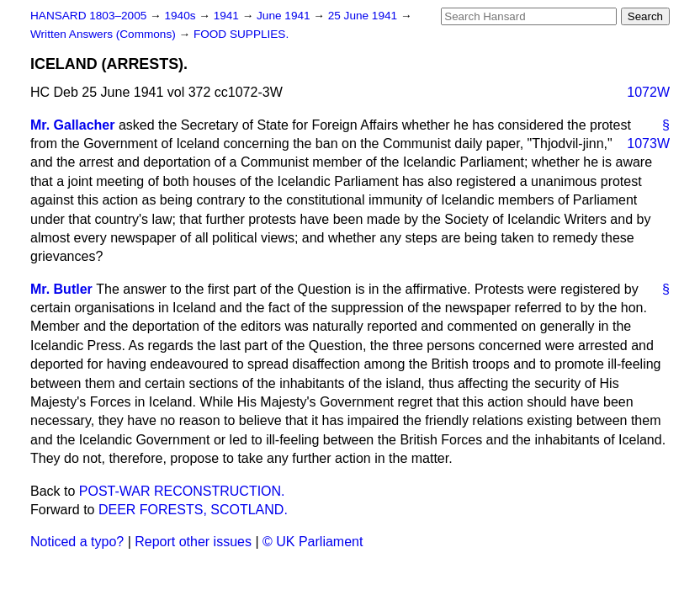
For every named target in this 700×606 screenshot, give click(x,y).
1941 (228, 16)
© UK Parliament (313, 542)
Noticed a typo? (77, 542)
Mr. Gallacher (73, 125)
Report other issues (193, 542)
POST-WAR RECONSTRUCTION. (182, 491)
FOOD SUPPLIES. (241, 34)
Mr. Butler (61, 289)
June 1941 (285, 16)
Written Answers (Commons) (105, 34)
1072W (648, 92)
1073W (648, 144)
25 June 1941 (364, 16)
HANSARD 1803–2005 (88, 16)
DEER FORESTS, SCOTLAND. (193, 510)
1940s (181, 16)
